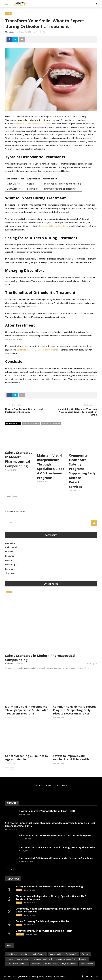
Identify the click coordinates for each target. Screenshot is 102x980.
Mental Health (56, 954)
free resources (87, 964)
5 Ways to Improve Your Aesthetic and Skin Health (71, 758)
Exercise (9, 552)
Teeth (10, 959)
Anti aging (10, 543)
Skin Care (10, 573)
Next (16, 497)
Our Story (61, 786)
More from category (51, 423)
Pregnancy (10, 569)
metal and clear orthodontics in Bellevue (32, 124)
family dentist (72, 954)
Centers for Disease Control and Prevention (36, 350)
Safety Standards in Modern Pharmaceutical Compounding (19, 459)
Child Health (11, 547)
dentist (24, 954)
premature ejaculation (66, 959)
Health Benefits (39, 954)
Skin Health (12, 954)
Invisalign (83, 959)
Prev (8, 497)
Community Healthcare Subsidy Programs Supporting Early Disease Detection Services (82, 471)
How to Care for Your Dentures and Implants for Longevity (24, 411)
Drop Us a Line (43, 786)
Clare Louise (10, 32)
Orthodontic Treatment (17, 964)
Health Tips (11, 564)
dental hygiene (23, 959)
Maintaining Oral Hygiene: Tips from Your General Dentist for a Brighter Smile (77, 412)
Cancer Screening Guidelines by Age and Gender (27, 758)
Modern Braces (51, 964)
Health (8, 14)
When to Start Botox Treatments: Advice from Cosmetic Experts (55, 836)
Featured (10, 556)
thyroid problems (69, 964)
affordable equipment (43, 959)
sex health (36, 964)
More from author (31, 423)
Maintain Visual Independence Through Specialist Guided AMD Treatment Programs (51, 466)
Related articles (13, 423)
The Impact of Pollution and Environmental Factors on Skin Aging (56, 858)
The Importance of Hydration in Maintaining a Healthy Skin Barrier (57, 848)
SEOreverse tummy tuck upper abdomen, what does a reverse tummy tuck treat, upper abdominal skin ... (51, 824)
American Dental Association (55, 226)
